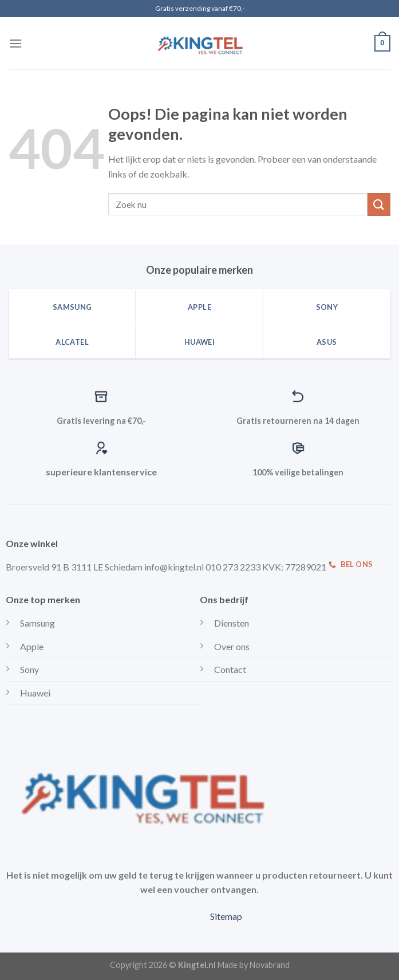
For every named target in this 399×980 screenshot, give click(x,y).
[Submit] (379, 204)
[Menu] (15, 43)
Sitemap (226, 916)
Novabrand (270, 965)
